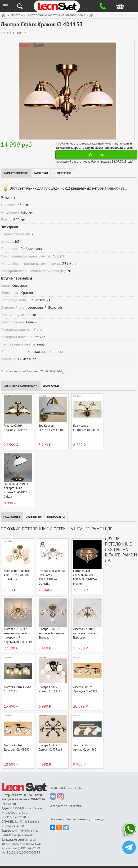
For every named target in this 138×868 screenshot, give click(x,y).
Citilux (34, 300)
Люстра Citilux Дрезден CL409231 (86, 689)
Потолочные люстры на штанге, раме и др (60, 15)
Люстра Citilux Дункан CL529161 (50, 747)
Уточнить (96, 155)
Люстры (17, 15)
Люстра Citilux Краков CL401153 (16, 428)
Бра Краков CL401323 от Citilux (86, 428)
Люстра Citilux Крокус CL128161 (50, 689)
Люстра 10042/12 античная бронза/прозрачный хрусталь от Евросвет (18, 635)
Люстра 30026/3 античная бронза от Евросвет (51, 633)
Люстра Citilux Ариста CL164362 (85, 747)
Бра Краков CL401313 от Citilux (51, 428)
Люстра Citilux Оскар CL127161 (18, 689)
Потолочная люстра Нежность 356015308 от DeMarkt (52, 577)
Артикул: (7, 33)
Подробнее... (116, 188)
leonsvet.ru (9, 804)
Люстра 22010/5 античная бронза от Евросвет (86, 633)
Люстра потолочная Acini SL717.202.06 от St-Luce (17, 575)
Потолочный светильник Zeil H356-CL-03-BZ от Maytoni (85, 577)
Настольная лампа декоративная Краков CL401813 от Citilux (17, 490)
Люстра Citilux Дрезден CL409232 (17, 747)
